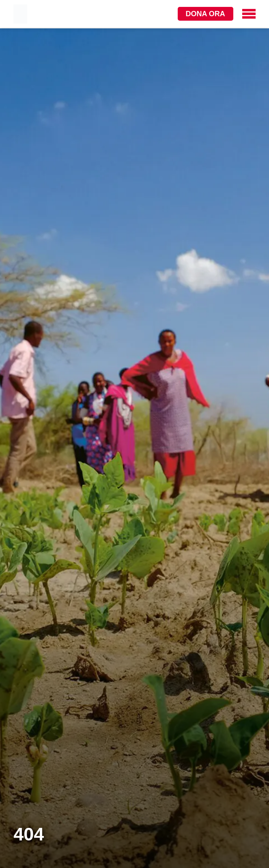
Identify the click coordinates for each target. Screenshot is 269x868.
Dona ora (206, 14)
